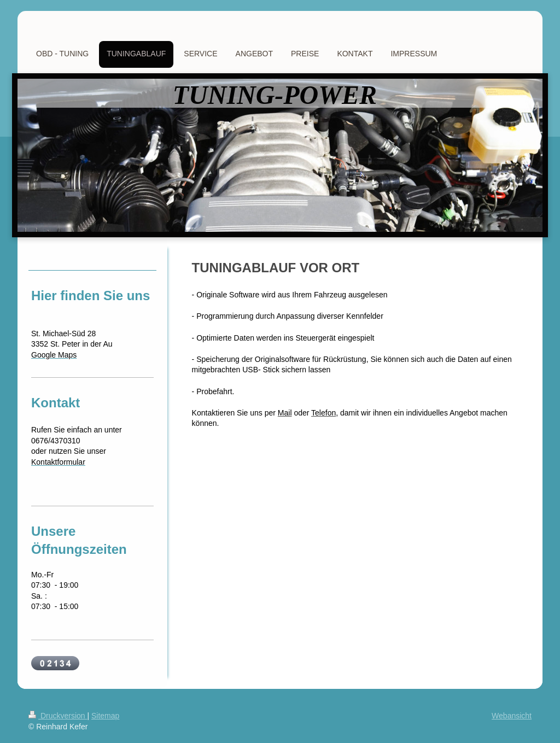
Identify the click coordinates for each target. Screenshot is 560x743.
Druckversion (58, 716)
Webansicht (512, 716)
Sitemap (105, 716)
